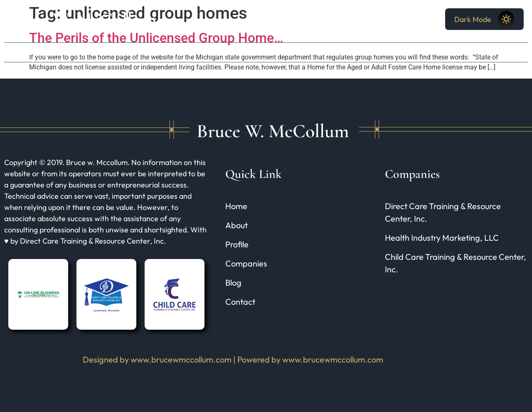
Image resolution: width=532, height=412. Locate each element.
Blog (185, 52)
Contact (223, 52)
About (59, 52)
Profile (97, 52)
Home (22, 52)
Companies (143, 52)
